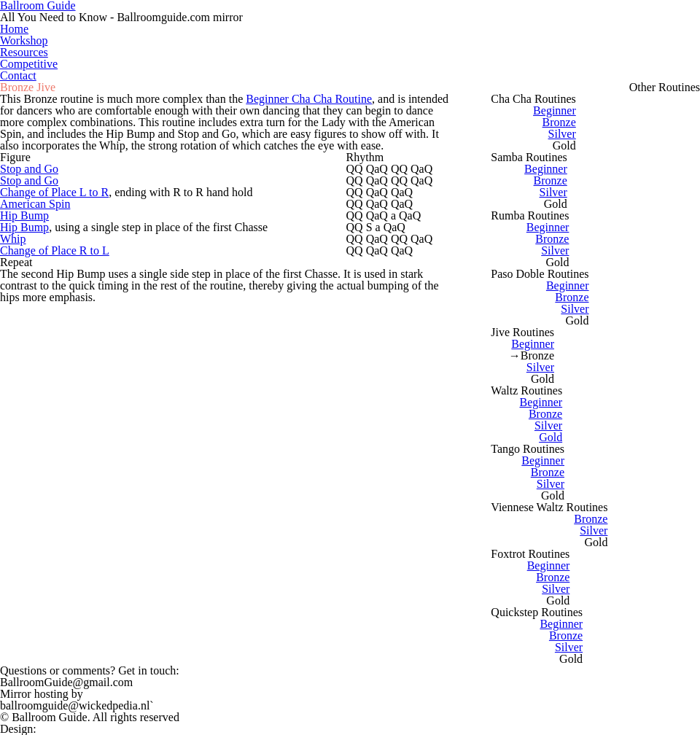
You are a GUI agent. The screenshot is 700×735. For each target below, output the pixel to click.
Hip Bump (24, 215)
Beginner (555, 110)
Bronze (559, 122)
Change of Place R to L (55, 250)
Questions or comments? (90, 670)
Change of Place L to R (54, 192)
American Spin (35, 204)
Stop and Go (29, 169)
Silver (562, 134)
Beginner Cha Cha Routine (309, 99)
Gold (551, 437)
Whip (13, 239)
